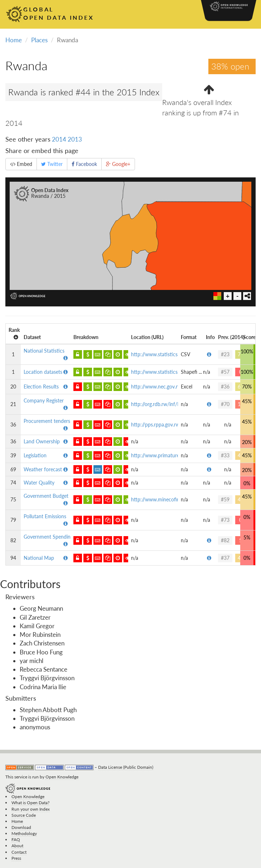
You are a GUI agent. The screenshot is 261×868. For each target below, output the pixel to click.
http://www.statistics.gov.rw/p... (166, 354)
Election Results (41, 387)
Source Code (24, 815)
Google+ (118, 164)
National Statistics (44, 351)
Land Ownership (42, 441)
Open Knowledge (62, 777)
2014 (59, 139)
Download (21, 827)
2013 (75, 139)
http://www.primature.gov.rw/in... (168, 455)
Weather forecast (43, 469)
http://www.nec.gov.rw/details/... (167, 387)
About (17, 846)
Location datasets (43, 372)
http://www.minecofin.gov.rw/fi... (167, 499)
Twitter (52, 164)
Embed (21, 164)
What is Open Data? (30, 803)
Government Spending (48, 537)
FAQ (16, 840)
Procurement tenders (47, 421)
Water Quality (39, 483)
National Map (39, 558)
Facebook (84, 164)
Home (14, 40)
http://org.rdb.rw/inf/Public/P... (165, 404)
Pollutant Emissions (45, 516)
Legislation (35, 455)
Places (39, 40)
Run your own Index (31, 809)
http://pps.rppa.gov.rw (155, 425)
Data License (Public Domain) (126, 767)
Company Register (44, 400)
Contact (19, 852)
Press (16, 858)
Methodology (24, 833)
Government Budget (46, 496)
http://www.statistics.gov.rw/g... (166, 372)
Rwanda (26, 65)
